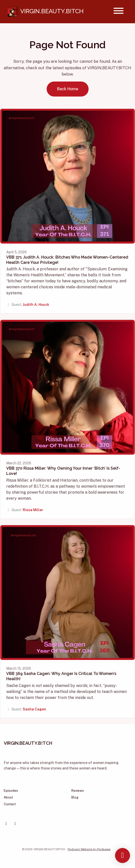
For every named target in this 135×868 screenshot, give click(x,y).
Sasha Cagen (34, 709)
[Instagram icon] (15, 824)
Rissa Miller (33, 510)
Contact (10, 804)
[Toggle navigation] (119, 12)
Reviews (78, 791)
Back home (68, 89)
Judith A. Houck (36, 305)
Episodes (11, 791)
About (8, 797)
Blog (75, 797)
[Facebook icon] (6, 824)
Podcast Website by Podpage (89, 849)
